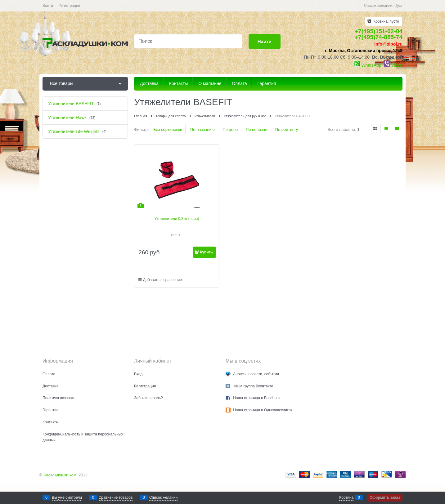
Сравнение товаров (116, 497)
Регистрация (69, 6)
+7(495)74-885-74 (379, 37)
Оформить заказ (385, 497)
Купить (206, 252)
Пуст (398, 6)
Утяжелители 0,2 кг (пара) (177, 219)
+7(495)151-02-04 (379, 31)
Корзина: (386, 21)
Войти (48, 6)
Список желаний (163, 497)
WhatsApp (371, 65)
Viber (396, 65)
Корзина (346, 497)
